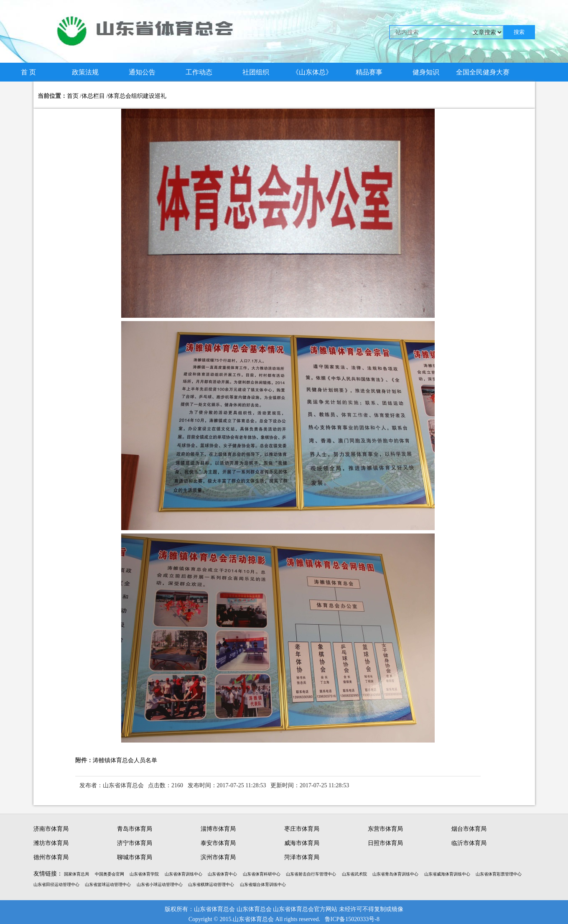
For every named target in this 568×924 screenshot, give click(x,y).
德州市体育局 (51, 857)
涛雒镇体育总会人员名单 (125, 760)
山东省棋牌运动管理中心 (211, 884)
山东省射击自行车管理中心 (311, 874)
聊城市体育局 (135, 857)
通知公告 (142, 72)
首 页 (28, 72)
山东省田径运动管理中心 (56, 884)
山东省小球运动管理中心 (160, 884)
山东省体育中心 (222, 874)
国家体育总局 (76, 874)
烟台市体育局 (469, 829)
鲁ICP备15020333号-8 (352, 919)
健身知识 (426, 72)
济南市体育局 (51, 829)
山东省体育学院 (144, 874)
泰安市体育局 (218, 843)
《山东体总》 (312, 72)
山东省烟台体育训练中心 (263, 884)
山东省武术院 (354, 874)
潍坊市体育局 (51, 843)
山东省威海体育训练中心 (447, 874)
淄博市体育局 (218, 829)
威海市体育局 (302, 843)
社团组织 (256, 72)
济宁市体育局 (135, 843)
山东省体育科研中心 (262, 874)
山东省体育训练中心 (183, 874)
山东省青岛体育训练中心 (395, 874)
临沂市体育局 (469, 843)
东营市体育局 (385, 829)
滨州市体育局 (218, 857)
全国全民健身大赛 (483, 72)
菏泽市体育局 (302, 857)
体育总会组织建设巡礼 (137, 96)
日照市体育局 (385, 843)
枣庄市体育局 (302, 829)
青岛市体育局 (135, 829)
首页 (73, 96)
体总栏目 (93, 96)
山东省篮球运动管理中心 (108, 884)
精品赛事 (369, 72)
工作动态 (199, 72)
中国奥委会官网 (110, 874)
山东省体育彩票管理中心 (499, 874)
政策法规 (85, 72)
